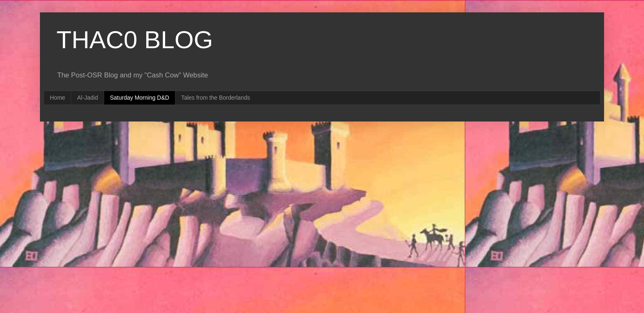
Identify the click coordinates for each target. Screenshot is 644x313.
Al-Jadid (87, 98)
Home (57, 98)
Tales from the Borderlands (216, 98)
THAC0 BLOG (135, 40)
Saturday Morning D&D (140, 98)
